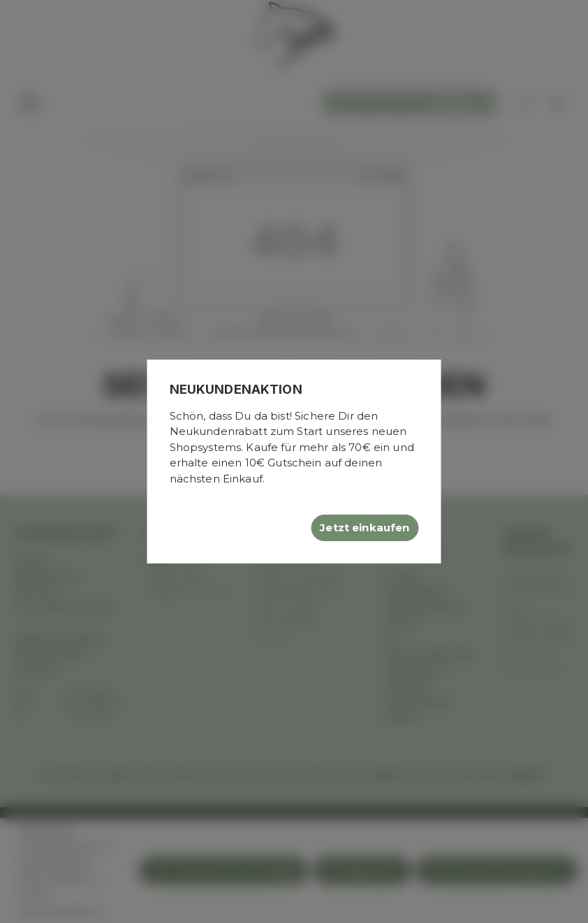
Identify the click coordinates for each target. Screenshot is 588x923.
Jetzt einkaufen (365, 527)
